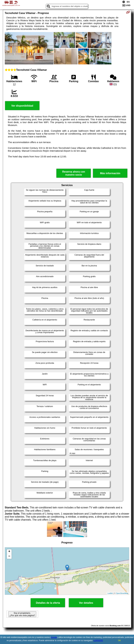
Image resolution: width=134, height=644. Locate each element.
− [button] (9, 556)
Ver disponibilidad (22, 106)
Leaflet (110, 593)
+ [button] (9, 552)
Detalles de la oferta (48, 603)
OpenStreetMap (122, 593)
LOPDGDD (98, 641)
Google (54, 637)
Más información (110, 173)
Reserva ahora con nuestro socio (74, 173)
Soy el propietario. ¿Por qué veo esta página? (22, 614)
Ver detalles (86, 603)
